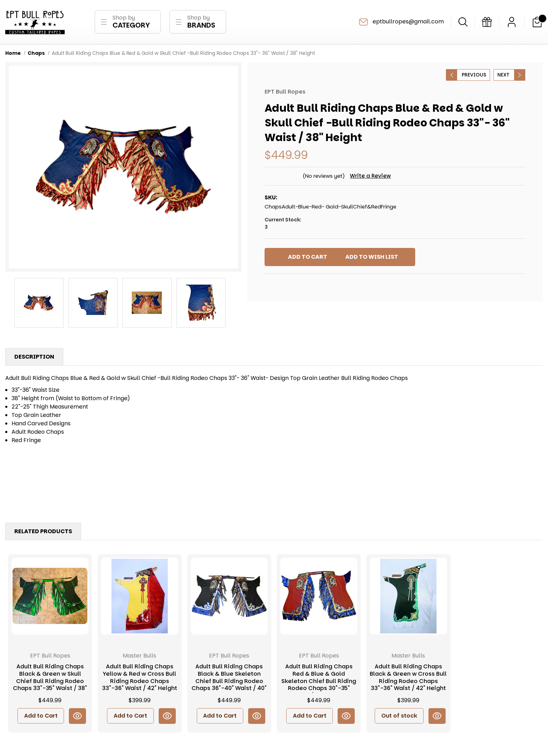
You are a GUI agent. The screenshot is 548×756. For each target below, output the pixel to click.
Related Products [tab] (43, 533)
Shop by (131, 23)
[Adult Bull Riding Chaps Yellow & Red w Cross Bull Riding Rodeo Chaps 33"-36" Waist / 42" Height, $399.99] (139, 597)
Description (34, 358)
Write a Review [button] (371, 177)
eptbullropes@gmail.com (401, 23)
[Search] (463, 23)
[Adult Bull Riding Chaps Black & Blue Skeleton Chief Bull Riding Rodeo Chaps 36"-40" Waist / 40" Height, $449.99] (229, 597)
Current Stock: (395, 225)
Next (503, 76)
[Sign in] (512, 23)
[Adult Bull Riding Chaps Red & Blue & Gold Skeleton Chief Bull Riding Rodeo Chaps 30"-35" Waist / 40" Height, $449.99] (319, 597)
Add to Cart (41, 717)
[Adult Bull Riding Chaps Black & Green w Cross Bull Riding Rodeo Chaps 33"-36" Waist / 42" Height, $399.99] (408, 597)
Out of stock (399, 717)
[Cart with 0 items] (537, 23)
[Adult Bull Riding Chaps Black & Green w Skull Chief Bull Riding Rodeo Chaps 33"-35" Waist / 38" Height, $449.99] (50, 597)
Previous (474, 76)
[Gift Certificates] (487, 23)
